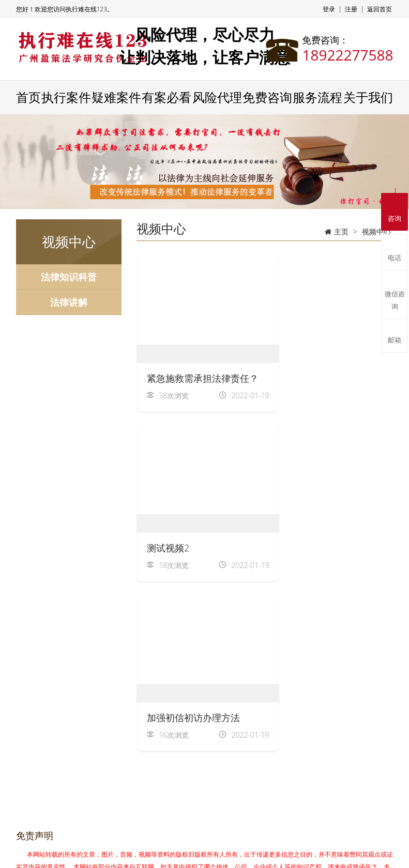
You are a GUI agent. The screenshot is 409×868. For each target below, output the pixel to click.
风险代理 (217, 98)
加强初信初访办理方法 (193, 547)
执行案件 (66, 98)
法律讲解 (69, 302)
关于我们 (368, 98)
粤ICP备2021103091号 (289, 851)
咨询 (395, 210)
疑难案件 (116, 98)
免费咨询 (267, 98)
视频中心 (376, 231)
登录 (329, 9)
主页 (341, 231)
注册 (351, 9)
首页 (28, 98)
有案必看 (166, 98)
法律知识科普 (69, 277)
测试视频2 (301, 377)
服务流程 (317, 98)
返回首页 (380, 9)
